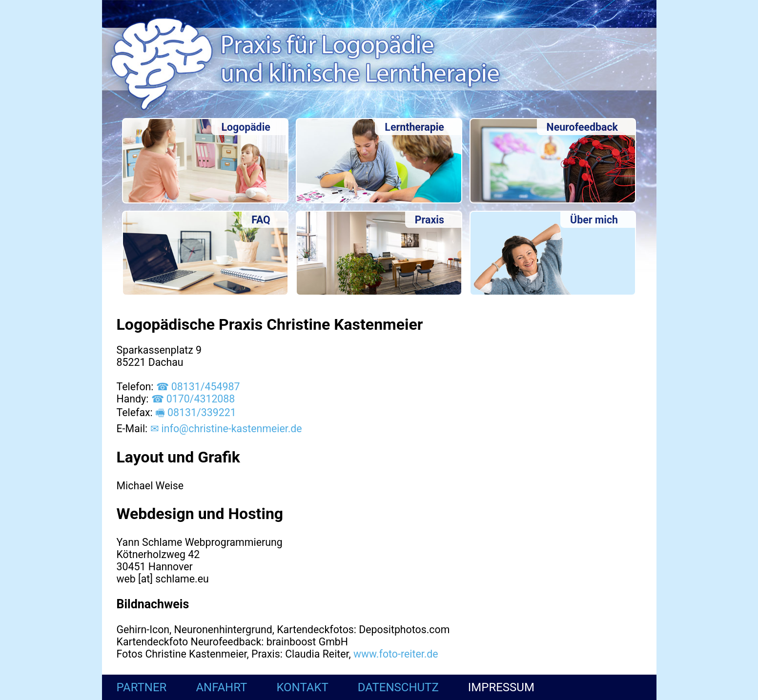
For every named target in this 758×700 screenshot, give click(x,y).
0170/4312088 (201, 399)
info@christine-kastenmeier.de (232, 429)
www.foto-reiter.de (396, 654)
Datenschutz (398, 687)
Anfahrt (221, 687)
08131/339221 (202, 412)
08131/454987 (206, 387)
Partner (142, 687)
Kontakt (302, 687)
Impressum (501, 687)
